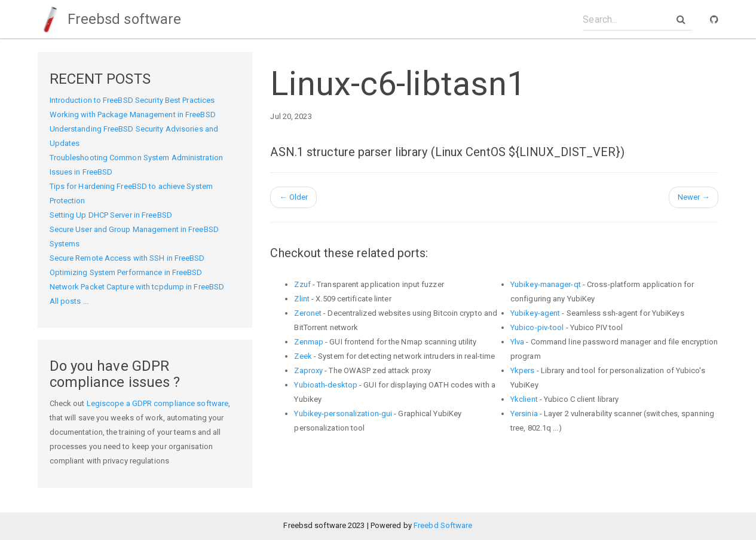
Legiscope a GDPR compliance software (158, 403)
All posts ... (69, 301)
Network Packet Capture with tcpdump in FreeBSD (137, 287)
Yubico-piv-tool (537, 327)
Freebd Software (443, 525)
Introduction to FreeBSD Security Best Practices (132, 100)
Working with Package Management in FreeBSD (133, 115)
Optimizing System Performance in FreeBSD (126, 272)
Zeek (303, 356)
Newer (694, 197)
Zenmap (309, 342)
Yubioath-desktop (326, 385)
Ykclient (524, 399)
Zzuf (302, 284)
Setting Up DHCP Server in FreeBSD (111, 215)
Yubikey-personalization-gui (343, 414)
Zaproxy (308, 370)
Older (293, 197)
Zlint (302, 299)
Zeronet (308, 313)
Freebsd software (110, 19)
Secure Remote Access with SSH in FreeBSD (127, 258)
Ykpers (523, 370)
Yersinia (524, 414)
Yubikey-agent (535, 313)
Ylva (517, 342)
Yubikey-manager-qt (546, 284)
